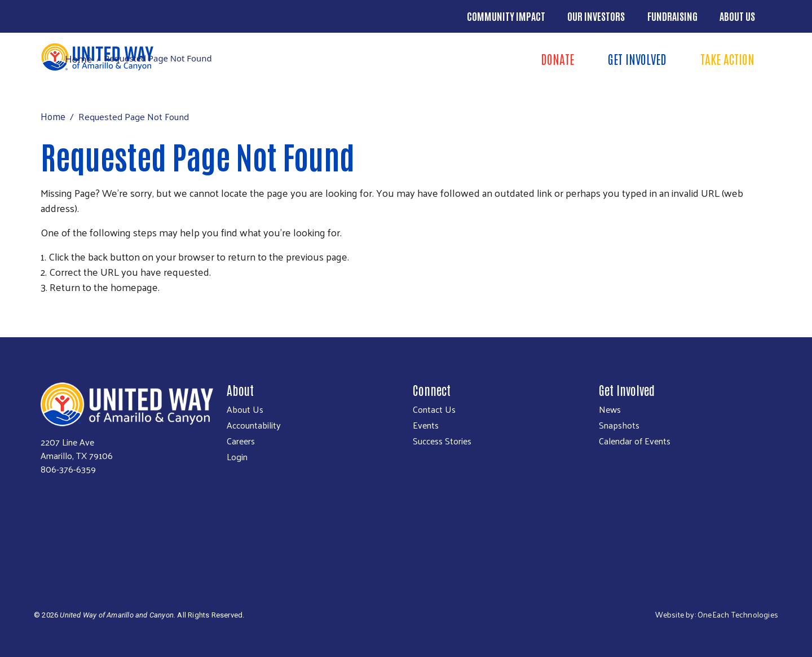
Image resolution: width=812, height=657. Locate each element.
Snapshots (619, 425)
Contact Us (434, 409)
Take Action (727, 59)
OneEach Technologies (738, 614)
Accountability (254, 425)
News (610, 409)
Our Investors (596, 16)
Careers (241, 441)
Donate (557, 59)
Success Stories (442, 441)
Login (237, 457)
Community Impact (506, 16)
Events (426, 425)
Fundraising (672, 16)
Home (78, 59)
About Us (737, 16)
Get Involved (637, 59)
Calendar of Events (635, 441)
